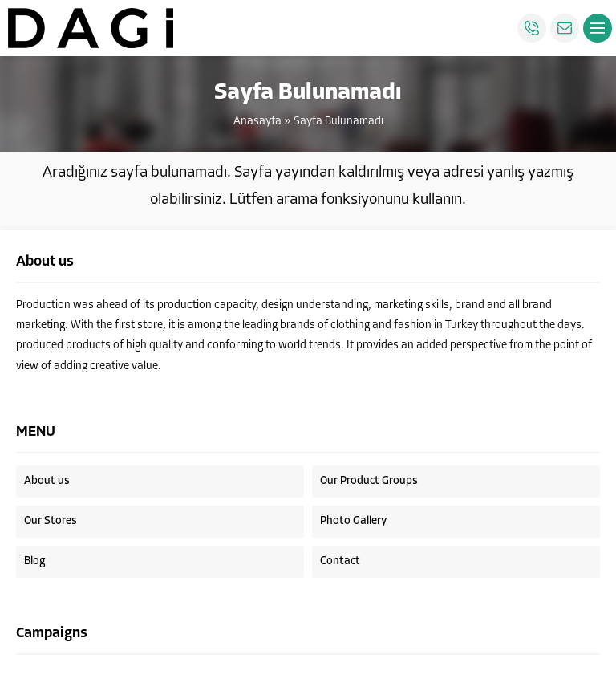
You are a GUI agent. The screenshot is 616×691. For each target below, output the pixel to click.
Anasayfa (257, 122)
